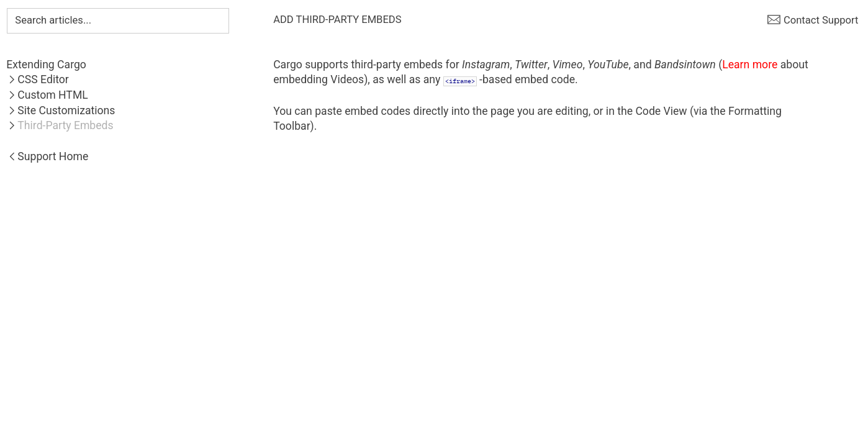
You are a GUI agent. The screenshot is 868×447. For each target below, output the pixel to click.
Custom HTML (52, 95)
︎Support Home (47, 156)
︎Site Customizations (61, 111)
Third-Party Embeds (65, 125)
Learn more (750, 65)
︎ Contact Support (813, 20)
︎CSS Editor (37, 79)
